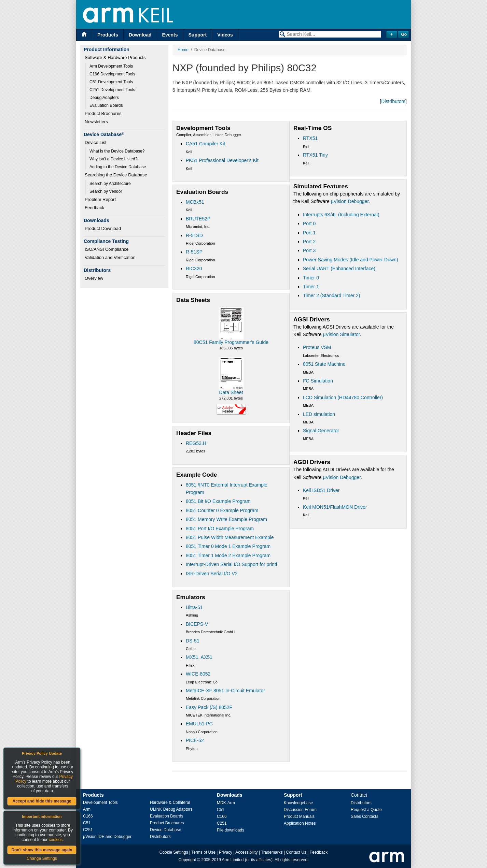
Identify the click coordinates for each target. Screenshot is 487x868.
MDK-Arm (226, 803)
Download (140, 35)
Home (183, 50)
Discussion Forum (300, 810)
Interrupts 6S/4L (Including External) (341, 215)
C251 (88, 830)
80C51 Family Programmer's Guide (231, 342)
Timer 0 (311, 278)
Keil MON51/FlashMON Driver (335, 507)
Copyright (187, 860)
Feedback (94, 208)
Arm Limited (233, 860)
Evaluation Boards (106, 105)
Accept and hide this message (42, 801)
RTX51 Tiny (315, 155)
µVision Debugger (350, 201)
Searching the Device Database (116, 175)
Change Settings (42, 858)
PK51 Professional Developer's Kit (222, 160)
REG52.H (196, 443)
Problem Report (100, 199)
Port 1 (309, 233)
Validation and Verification (110, 257)
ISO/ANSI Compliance (107, 249)
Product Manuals (299, 816)
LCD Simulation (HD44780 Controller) (343, 397)
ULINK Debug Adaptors (171, 809)
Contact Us (296, 852)
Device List (96, 142)
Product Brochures (103, 113)
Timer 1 (311, 287)
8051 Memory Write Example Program (226, 519)
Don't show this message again (42, 850)
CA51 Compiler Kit (205, 144)
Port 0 (309, 223)
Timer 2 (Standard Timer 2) (332, 295)
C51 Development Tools (111, 82)
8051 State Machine (324, 364)
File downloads (231, 830)
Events (170, 35)
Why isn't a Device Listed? (113, 159)
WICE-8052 (198, 674)
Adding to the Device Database (118, 167)
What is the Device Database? (117, 151)
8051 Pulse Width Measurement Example (230, 537)
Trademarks (272, 852)
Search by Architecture (110, 184)
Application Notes (300, 823)
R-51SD (194, 235)
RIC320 (194, 269)
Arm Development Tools (111, 66)
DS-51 (193, 641)
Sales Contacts (365, 816)
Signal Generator (321, 431)
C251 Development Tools (112, 90)
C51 (87, 823)
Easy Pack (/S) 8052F (209, 707)
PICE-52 (195, 740)
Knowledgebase (298, 803)
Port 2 (309, 242)
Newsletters (96, 122)
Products (108, 35)
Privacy (226, 852)
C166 (88, 816)
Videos (225, 35)
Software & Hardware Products (115, 57)
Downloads (230, 795)
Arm (87, 809)
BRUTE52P (198, 219)
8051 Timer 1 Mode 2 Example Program (228, 555)
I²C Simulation (318, 381)
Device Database (165, 830)
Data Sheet (231, 392)
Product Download (103, 228)
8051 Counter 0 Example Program (222, 510)
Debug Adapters (104, 98)
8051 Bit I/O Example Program (218, 501)
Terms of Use (203, 852)
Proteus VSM (317, 347)
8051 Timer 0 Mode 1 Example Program (228, 546)
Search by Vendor (106, 191)
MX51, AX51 (199, 657)
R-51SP (194, 252)
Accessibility (246, 852)
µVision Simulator (341, 334)
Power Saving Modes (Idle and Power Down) (351, 260)
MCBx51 (195, 202)
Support (198, 35)
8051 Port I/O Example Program (220, 529)
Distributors (393, 101)
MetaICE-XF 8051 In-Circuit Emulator (225, 691)
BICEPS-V (197, 624)
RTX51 (310, 138)
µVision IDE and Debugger (107, 837)
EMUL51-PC (199, 724)
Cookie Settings (174, 852)
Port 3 (309, 250)
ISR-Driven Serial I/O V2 (212, 574)
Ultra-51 (194, 607)
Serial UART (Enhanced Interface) (339, 269)
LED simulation (319, 414)
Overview (94, 278)
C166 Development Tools (112, 74)
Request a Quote (366, 810)
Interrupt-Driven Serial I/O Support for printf (232, 564)
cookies (56, 840)
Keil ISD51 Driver (321, 490)
